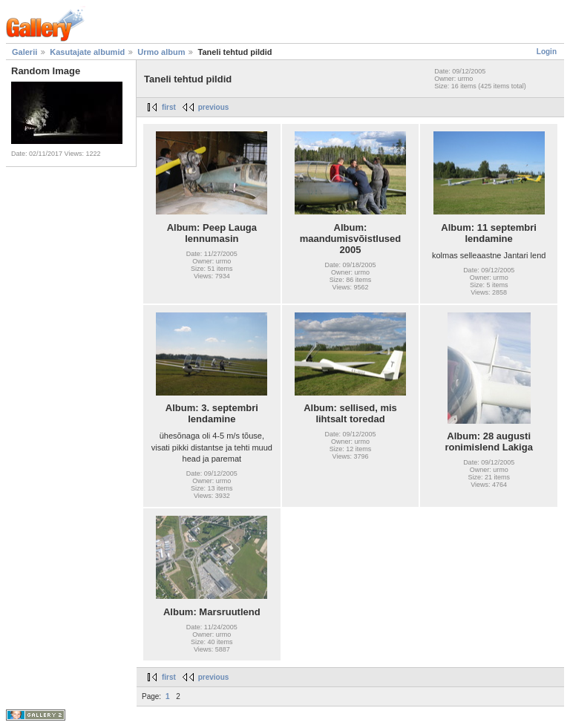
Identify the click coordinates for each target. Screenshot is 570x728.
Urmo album (161, 52)
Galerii (24, 52)
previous (214, 107)
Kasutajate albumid (87, 52)
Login (547, 52)
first (169, 107)
